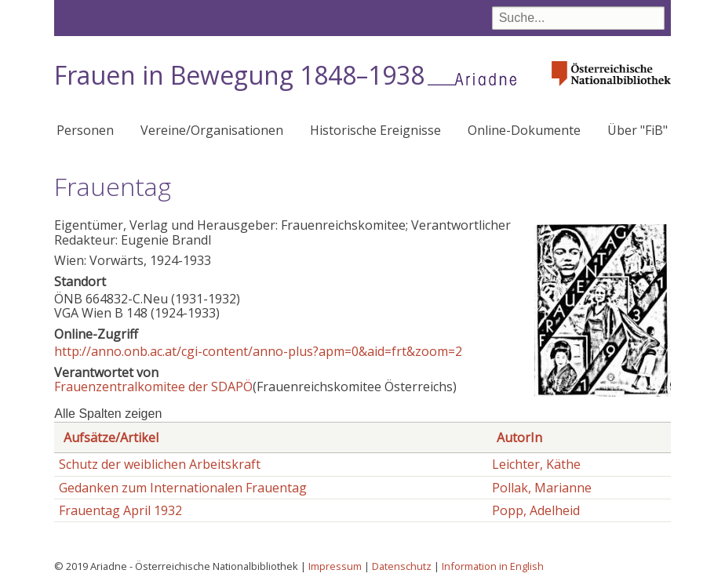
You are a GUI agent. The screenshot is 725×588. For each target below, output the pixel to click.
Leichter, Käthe (536, 464)
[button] (603, 392)
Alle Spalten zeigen (108, 414)
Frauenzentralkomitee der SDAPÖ (153, 387)
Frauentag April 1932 (120, 510)
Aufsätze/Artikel (111, 437)
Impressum (335, 566)
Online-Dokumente (524, 130)
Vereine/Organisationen (212, 130)
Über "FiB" (638, 130)
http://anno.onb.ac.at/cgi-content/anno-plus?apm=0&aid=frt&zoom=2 (258, 351)
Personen (85, 130)
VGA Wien (83, 313)
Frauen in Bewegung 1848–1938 (239, 75)
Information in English (493, 566)
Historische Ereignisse (375, 130)
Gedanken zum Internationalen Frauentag (183, 488)
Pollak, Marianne (542, 488)
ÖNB (68, 299)
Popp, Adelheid (536, 510)
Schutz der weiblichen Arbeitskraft (160, 464)
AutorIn (519, 437)
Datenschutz (402, 566)
